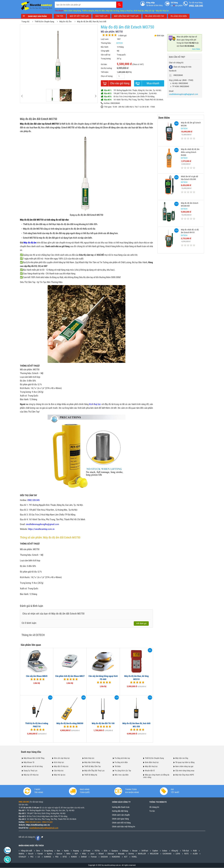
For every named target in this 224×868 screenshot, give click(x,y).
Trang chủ (26, 22)
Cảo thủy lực (59, 771)
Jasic (92, 854)
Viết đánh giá (142, 623)
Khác (84, 854)
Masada (121, 854)
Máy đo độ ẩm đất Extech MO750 (40, 119)
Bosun (135, 851)
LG (39, 857)
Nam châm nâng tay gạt (184, 766)
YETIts (97, 851)
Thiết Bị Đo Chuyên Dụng (45, 22)
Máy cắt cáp (150, 11)
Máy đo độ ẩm (31, 243)
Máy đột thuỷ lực (151, 766)
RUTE (186, 854)
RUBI (195, 851)
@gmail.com (53, 828)
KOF (76, 854)
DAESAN (104, 857)
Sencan (59, 854)
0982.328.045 (24, 802)
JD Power (87, 851)
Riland (101, 854)
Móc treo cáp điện (122, 775)
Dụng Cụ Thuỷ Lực (31, 771)
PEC (32, 857)
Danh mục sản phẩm (37, 16)
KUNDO (74, 857)
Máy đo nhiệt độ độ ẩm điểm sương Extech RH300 (189, 152)
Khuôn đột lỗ (150, 771)
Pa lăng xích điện (121, 762)
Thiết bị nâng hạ (88, 11)
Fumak (40, 854)
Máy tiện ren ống (112, 11)
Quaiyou (115, 851)
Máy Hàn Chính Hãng (92, 762)
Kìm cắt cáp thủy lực (62, 758)
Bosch (31, 854)
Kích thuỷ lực (139, 11)
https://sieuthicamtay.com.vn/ (38, 825)
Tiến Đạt (185, 851)
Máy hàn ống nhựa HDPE (185, 775)
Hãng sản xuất (26, 851)
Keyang (76, 851)
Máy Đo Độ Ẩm (67, 22)
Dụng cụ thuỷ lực (126, 11)
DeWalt (84, 857)
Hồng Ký (175, 851)
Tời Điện (118, 766)
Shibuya (125, 851)
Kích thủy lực (59, 762)
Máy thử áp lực (60, 775)
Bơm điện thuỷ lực (152, 762)
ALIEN (195, 854)
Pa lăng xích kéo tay (122, 758)
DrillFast (145, 851)
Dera (38, 851)
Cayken (155, 851)
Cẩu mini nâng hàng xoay (185, 771)
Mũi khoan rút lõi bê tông (33, 766)
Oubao (165, 851)
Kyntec (50, 854)
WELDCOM (154, 854)
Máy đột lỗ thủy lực (61, 766)
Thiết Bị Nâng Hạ (91, 775)
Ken (58, 851)
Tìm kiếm (119, 5)
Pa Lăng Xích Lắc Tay (123, 771)
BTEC (65, 857)
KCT (126, 857)
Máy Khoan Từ (29, 762)
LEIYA (178, 854)
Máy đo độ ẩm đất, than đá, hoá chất (93, 22)
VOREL (134, 857)
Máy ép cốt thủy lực (31, 775)
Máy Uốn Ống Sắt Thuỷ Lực (94, 771)
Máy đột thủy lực (162, 11)
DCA (106, 851)
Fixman (94, 857)
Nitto (68, 854)
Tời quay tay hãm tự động (185, 762)
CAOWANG (167, 854)
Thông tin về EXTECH (34, 635)
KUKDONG (116, 857)
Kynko (66, 851)
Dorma (131, 854)
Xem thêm (197, 49)
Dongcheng (48, 851)
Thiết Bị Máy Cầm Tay (92, 766)
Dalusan (111, 854)
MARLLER (142, 854)
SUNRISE (48, 857)
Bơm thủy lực (89, 758)
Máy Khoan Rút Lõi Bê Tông (34, 758)
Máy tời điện (100, 11)
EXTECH (121, 43)
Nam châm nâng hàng (72, 11)
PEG (57, 857)
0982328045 (177, 75)
